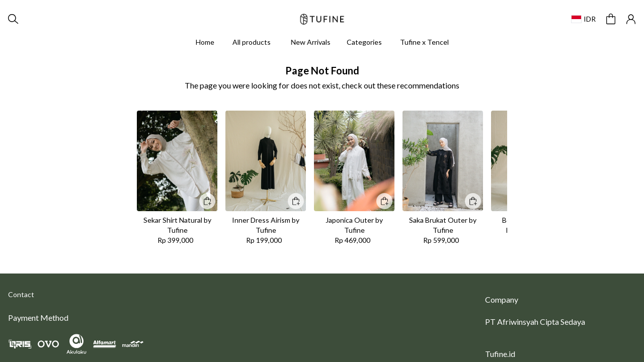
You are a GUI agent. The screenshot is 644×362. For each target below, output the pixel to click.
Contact (21, 294)
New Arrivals (310, 42)
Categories (364, 42)
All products (252, 42)
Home (205, 42)
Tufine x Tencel (424, 42)
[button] (611, 19)
